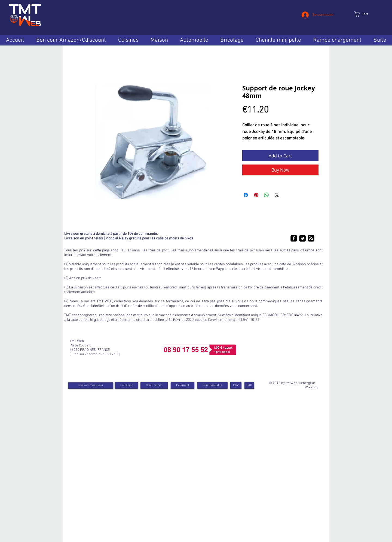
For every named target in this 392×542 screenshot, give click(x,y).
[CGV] (236, 385)
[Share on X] (277, 195)
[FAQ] (249, 385)
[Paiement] (183, 385)
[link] (367, 14)
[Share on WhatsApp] (267, 195)
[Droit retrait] (154, 385)
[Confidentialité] (212, 385)
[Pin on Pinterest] (256, 195)
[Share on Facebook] (246, 195)
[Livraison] (127, 385)
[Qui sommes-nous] (91, 386)
